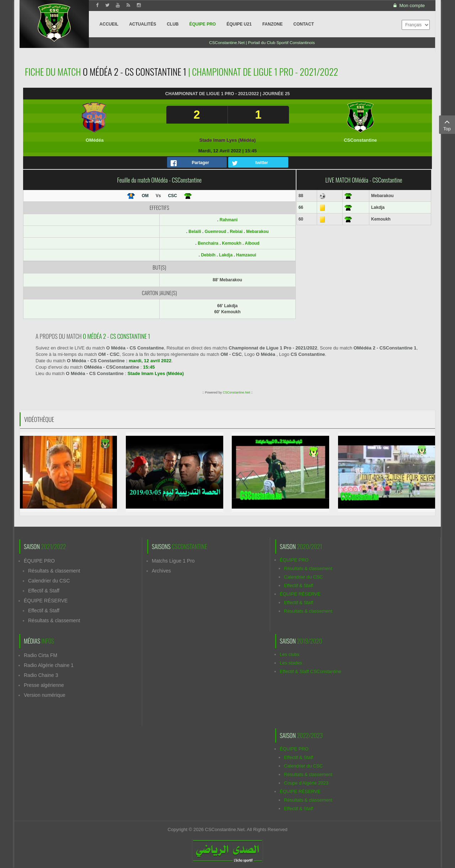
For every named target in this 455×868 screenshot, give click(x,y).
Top (447, 124)
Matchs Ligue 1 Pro (173, 561)
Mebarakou (257, 232)
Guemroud (216, 232)
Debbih (208, 255)
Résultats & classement (54, 571)
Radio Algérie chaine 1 (49, 665)
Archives (161, 571)
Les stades (291, 663)
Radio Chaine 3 (41, 675)
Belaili (195, 232)
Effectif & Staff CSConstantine (311, 671)
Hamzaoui (246, 255)
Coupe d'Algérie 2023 (306, 783)
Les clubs (290, 654)
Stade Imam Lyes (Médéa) (227, 140)
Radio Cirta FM (41, 655)
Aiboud (252, 243)
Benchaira (208, 243)
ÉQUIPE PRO (39, 561)
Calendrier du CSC (49, 581)
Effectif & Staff (44, 591)
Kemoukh (232, 243)
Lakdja (226, 255)
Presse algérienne (44, 685)
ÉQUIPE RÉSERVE (46, 601)
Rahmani (229, 220)
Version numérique (45, 695)
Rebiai (236, 232)
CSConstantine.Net (236, 392)
